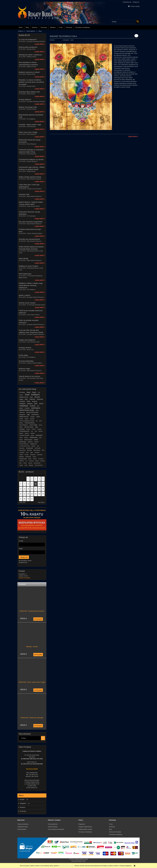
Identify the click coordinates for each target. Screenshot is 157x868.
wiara (31, 397)
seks (41, 421)
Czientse (22, 401)
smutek (21, 455)
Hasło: (21, 549)
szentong (31, 461)
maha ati (22, 412)
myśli (26, 465)
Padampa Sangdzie (24, 435)
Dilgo (26, 399)
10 (36, 484)
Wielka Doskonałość (32, 412)
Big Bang (29, 450)
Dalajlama (30, 442)
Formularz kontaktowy (85, 832)
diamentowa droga (27, 410)
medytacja (24, 406)
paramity (32, 419)
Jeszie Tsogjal (33, 425)
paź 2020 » (42, 502)
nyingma (22, 404)
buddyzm (35, 395)
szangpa (32, 417)
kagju (28, 392)
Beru (21, 463)
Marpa (21, 440)
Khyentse (40, 399)
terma (40, 425)
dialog (21, 399)
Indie (40, 438)
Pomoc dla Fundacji (115, 832)
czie (32, 431)
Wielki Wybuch (37, 450)
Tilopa (21, 438)
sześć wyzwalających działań (27, 421)
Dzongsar (22, 429)
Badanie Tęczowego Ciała (63, 36)
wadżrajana (36, 408)
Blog (110, 829)
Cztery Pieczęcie (39, 465)
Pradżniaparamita (24, 431)
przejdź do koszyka (24, 578)
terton (21, 427)
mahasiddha (39, 435)
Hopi (39, 392)
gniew (30, 459)
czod (36, 431)
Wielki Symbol (28, 440)
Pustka (28, 429)
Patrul (37, 410)
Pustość (34, 429)
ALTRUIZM (37, 448)
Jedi (38, 446)
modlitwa (32, 406)
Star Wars (22, 448)
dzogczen (22, 415)
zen (26, 461)
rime (29, 401)
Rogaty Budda (23, 459)
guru (36, 404)
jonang (37, 461)
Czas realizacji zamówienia (56, 829)
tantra (41, 404)
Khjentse (32, 399)
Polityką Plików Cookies (67, 866)
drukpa (21, 419)
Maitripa (33, 446)
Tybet (27, 395)
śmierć (34, 457)
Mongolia (31, 465)
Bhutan (21, 423)
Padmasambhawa (30, 423)
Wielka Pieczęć (24, 417)
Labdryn (27, 433)
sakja (36, 427)
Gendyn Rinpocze (24, 444)
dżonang (42, 461)
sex (37, 421)
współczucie (34, 444)
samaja (21, 465)
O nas (111, 824)
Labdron (33, 433)
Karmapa (22, 392)
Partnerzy (112, 827)
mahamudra (35, 415)
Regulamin (82, 824)
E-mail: (21, 541)
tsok (38, 406)
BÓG (43, 450)
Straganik (23, 803)
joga (28, 414)
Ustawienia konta (23, 827)
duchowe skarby (29, 427)
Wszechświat (22, 450)
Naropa (26, 438)
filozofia (37, 397)
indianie (21, 395)
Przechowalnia (22, 829)
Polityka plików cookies (85, 829)
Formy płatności (53, 824)
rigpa (31, 452)
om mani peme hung (25, 446)
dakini (21, 408)
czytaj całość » (40, 44)
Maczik (21, 433)
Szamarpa (40, 455)
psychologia (23, 442)
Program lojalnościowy (85, 827)
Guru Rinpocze (24, 425)
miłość (25, 463)
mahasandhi (30, 448)
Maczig (41, 431)
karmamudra (37, 463)
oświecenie (33, 437)
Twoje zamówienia (23, 824)
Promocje (23, 811)
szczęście (41, 459)
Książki (22, 799)
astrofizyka (22, 452)
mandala (27, 408)
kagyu (34, 392)
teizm (27, 452)
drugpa (26, 419)
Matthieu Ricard (24, 397)
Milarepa (22, 457)
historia (35, 459)
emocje (27, 455)
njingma (30, 404)
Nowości (23, 807)
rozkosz (30, 463)
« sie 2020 (22, 502)
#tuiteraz (22, 461)
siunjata (39, 429)
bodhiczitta (28, 457)
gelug (32, 435)
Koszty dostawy (53, 827)
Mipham (37, 442)
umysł (36, 440)
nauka (38, 417)
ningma (34, 401)
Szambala (33, 455)
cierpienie (37, 452)
